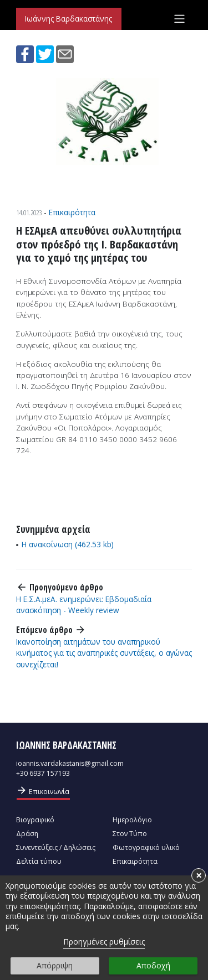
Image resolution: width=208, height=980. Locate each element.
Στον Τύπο (130, 834)
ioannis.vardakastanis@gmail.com (70, 763)
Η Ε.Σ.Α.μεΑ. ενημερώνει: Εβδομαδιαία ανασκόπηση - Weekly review (84, 605)
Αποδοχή (153, 965)
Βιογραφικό (35, 820)
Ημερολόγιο (132, 820)
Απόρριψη (55, 965)
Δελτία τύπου (39, 861)
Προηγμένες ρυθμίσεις (104, 942)
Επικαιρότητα (72, 212)
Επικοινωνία (43, 790)
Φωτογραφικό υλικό (146, 847)
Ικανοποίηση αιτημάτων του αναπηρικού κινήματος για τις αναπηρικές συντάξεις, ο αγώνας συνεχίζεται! (104, 653)
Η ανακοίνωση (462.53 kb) (68, 544)
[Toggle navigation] (179, 19)
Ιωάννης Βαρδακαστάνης (69, 19)
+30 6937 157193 (43, 773)
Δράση (27, 834)
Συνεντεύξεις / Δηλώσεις (56, 847)
